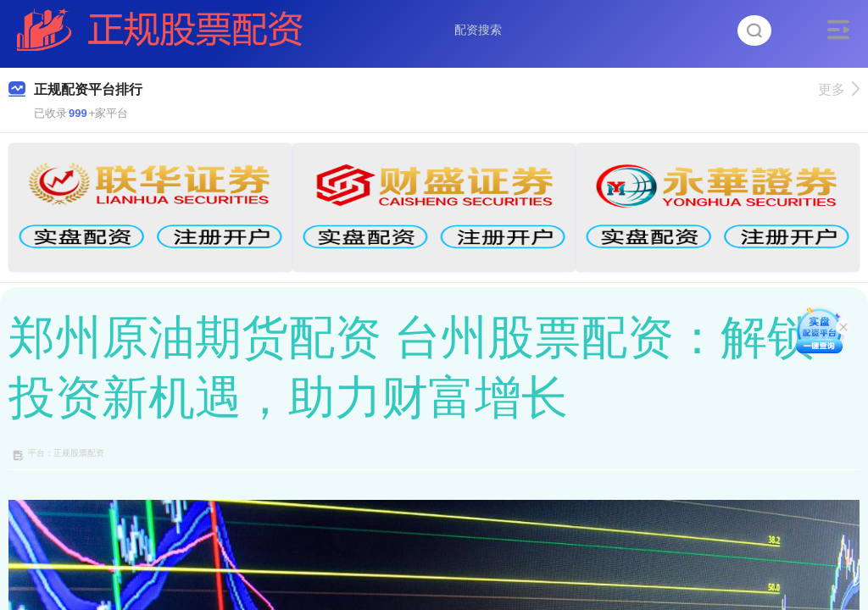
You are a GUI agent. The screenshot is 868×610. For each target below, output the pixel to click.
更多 (839, 89)
